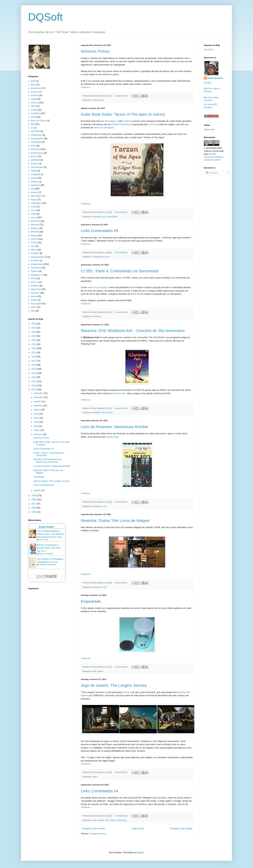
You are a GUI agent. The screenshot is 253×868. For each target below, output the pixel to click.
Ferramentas (37, 167)
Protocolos (36, 268)
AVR (33, 117)
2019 (34, 353)
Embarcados (37, 153)
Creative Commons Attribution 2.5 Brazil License (214, 157)
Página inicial (138, 829)
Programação (98, 100)
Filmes (34, 171)
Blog (94, 671)
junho (37, 418)
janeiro (37, 490)
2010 (34, 390)
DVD (104, 412)
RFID (33, 278)
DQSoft (45, 17)
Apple (95, 820)
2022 (34, 340)
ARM (33, 106)
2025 (34, 328)
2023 (34, 336)
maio (36, 422)
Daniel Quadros (215, 78)
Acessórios (36, 88)
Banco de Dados (39, 121)
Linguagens (36, 203)
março (37, 430)
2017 (34, 361)
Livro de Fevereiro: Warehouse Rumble (114, 427)
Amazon (35, 92)
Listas (33, 214)
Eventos (35, 164)
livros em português (104, 128)
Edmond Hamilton (46, 554)
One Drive (209, 50)
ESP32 (34, 156)
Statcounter (209, 130)
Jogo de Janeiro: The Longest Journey (114, 685)
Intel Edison (36, 196)
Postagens (212, 173)
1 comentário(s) (121, 667)
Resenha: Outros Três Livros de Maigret (115, 521)
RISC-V (34, 282)
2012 (34, 381)
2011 (34, 386)
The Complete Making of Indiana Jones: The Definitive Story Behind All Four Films (50, 534)
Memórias (35, 221)
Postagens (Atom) (98, 834)
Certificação (36, 135)
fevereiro (38, 434)
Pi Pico (34, 243)
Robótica (35, 286)
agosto (37, 410)
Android (34, 95)
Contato (207, 83)
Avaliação (97, 217)
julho (36, 414)
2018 (34, 357)
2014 (34, 373)
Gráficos (35, 182)
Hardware (35, 185)
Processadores (38, 257)
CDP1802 (35, 131)
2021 (34, 344)
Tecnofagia (110, 121)
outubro (38, 402)
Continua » (86, 87)
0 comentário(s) (121, 96)
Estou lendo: (47, 527)
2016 (34, 365)
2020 (34, 348)
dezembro (39, 393)
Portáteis (35, 253)
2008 (34, 500)
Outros (100, 671)
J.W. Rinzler (44, 540)
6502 (33, 81)
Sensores (35, 293)
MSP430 (35, 232)
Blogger (140, 853)
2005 (34, 512)
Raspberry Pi (37, 275)
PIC (33, 246)
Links (107, 257)
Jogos (95, 777)
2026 (34, 324)
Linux (33, 210)
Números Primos (95, 51)
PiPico (34, 250)
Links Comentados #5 (100, 231)
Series (34, 296)
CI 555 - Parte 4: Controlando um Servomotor (120, 271)
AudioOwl (128, 121)
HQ (32, 189)
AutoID (34, 110)
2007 (34, 504)
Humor (34, 192)
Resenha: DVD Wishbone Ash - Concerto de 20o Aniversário (133, 331)
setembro (39, 406)
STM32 (34, 300)
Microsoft (35, 225)
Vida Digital (112, 217)
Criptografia (36, 142)
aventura (127, 692)
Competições (98, 257)
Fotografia (35, 174)
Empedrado (91, 601)
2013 (34, 377)
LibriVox (153, 124)
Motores (35, 228)
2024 (34, 332)
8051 (33, 85)
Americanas (119, 393)
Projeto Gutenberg (121, 124)
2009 (34, 496)
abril (36, 426)
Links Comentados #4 (100, 791)
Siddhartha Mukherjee (48, 565)
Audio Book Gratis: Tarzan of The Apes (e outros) (123, 114)
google (101, 820)
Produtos (35, 261)
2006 (34, 508)
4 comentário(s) (121, 312)
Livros (104, 217)
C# (32, 128)
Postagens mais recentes (94, 829)
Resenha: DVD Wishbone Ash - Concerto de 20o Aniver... (48, 461)
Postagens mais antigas (181, 829)
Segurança (122, 820)
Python (34, 271)
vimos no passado (97, 287)
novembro (39, 397)
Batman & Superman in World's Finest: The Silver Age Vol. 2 (49, 548)
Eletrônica (97, 316)
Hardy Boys (113, 437)
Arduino (34, 103)
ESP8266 (35, 160)
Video (33, 307)
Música (110, 412)
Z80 (33, 311)
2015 (34, 369)
